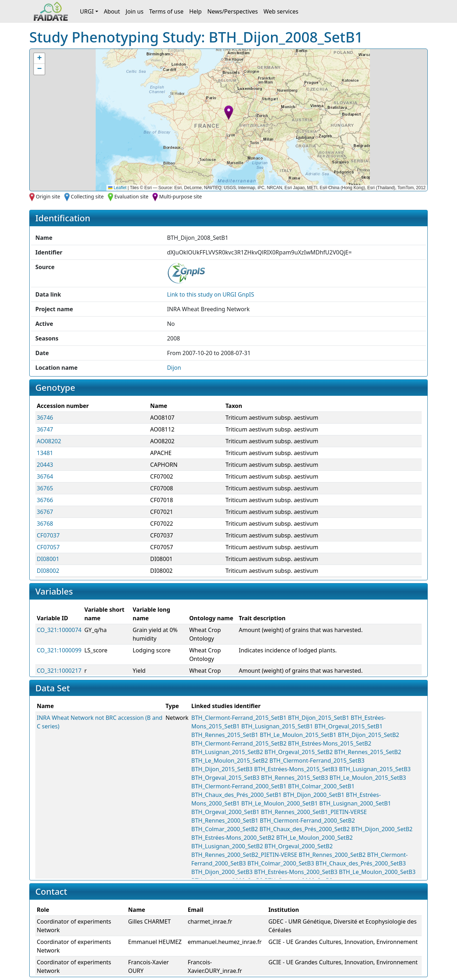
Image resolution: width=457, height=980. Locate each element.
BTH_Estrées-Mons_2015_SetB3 (296, 769)
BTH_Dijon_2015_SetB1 (318, 718)
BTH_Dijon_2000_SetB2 (382, 829)
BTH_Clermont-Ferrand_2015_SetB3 (317, 761)
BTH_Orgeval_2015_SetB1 (349, 726)
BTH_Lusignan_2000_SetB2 (227, 846)
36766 (45, 500)
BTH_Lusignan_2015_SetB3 (375, 769)
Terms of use (166, 11)
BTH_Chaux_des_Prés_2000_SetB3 (361, 863)
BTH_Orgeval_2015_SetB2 (299, 752)
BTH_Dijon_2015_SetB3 (222, 769)
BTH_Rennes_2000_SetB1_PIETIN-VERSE (314, 812)
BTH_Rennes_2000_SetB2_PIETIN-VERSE (244, 855)
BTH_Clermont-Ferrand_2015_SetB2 (239, 743)
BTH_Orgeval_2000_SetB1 (225, 812)
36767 (45, 512)
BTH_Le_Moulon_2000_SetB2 (314, 838)
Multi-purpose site (181, 196)
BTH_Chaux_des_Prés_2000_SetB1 (237, 795)
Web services (281, 11)
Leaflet (117, 188)
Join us (135, 11)
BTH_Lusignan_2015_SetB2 (227, 752)
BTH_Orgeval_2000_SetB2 (299, 846)
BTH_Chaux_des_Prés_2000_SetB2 (305, 829)
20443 (45, 465)
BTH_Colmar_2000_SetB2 (225, 829)
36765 (45, 488)
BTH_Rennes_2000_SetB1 (225, 820)
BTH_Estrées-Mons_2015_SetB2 (329, 743)
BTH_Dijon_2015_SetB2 (368, 735)
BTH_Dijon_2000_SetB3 (222, 872)
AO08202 (49, 441)
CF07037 (48, 535)
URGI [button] (87, 11)
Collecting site (87, 196)
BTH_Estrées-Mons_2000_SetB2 (233, 838)
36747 (45, 429)
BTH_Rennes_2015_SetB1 (225, 735)
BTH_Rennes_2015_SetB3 (295, 778)
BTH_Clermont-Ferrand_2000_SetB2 (307, 820)
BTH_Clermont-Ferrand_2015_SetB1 (239, 718)
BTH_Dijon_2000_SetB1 (314, 795)
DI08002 (48, 571)
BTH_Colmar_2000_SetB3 (281, 863)
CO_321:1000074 (59, 630)
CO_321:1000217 (59, 671)
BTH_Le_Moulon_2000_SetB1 (280, 803)
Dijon (174, 368)
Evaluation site (131, 196)
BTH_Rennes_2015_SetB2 (368, 752)
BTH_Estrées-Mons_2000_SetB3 (296, 872)
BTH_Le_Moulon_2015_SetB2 (230, 761)
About (112, 11)
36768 (45, 524)
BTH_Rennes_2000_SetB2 (332, 855)
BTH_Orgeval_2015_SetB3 (225, 778)
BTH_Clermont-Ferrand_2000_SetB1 (239, 786)
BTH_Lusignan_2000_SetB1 (355, 803)
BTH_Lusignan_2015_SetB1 (277, 726)
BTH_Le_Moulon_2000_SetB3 (377, 872)
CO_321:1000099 (59, 650)
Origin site (48, 196)
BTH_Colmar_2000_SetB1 (321, 786)
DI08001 (48, 559)
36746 (45, 418)
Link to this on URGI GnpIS (211, 294)
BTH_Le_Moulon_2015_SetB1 (298, 735)
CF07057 (48, 547)
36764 (45, 476)
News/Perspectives (233, 11)
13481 (45, 453)
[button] (229, 113)
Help (195, 11)
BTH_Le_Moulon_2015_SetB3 (368, 778)
